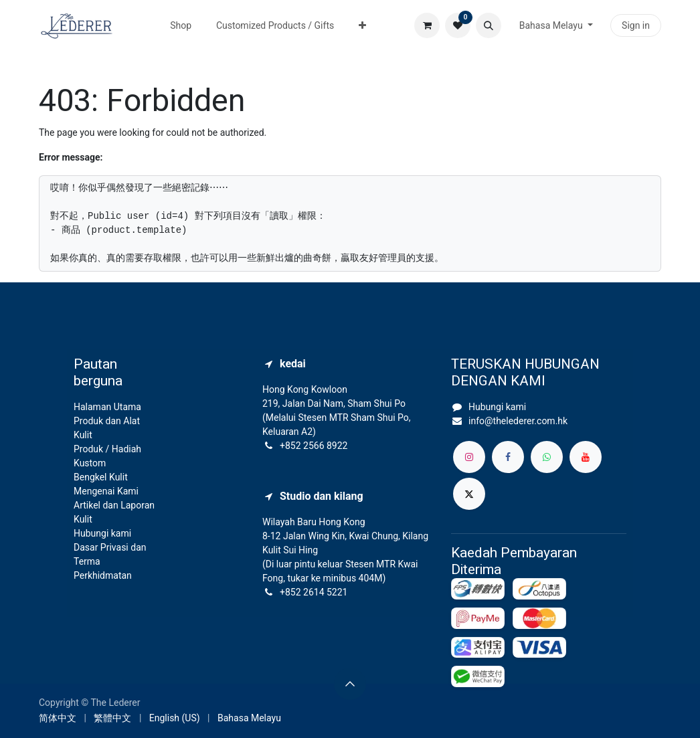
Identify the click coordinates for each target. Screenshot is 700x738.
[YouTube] (586, 457)
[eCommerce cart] (427, 25)
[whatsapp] (547, 457)
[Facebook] (508, 457)
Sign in (636, 25)
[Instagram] (469, 457)
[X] (469, 494)
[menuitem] (181, 26)
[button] (489, 25)
